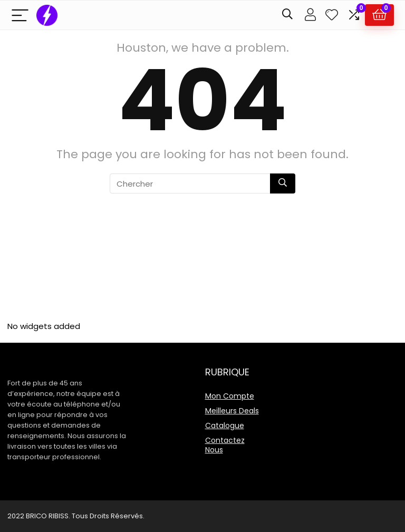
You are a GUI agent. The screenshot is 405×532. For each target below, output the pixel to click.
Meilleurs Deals (232, 411)
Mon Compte (230, 396)
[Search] (287, 15)
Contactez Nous (225, 445)
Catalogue (225, 425)
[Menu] (20, 15)
